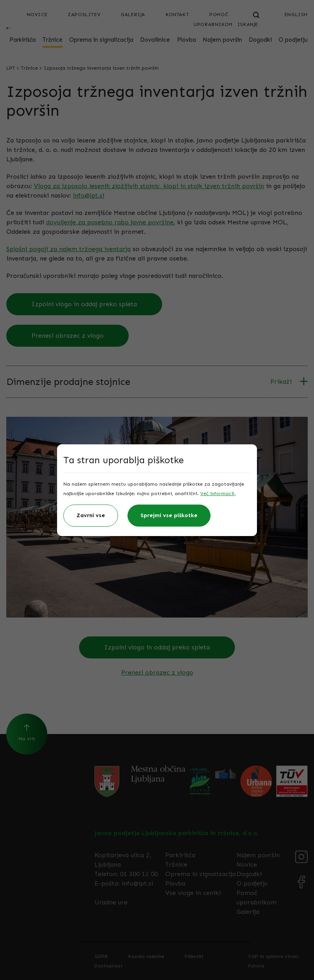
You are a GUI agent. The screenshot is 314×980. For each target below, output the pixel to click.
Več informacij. (218, 494)
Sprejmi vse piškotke (169, 515)
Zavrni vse (91, 515)
